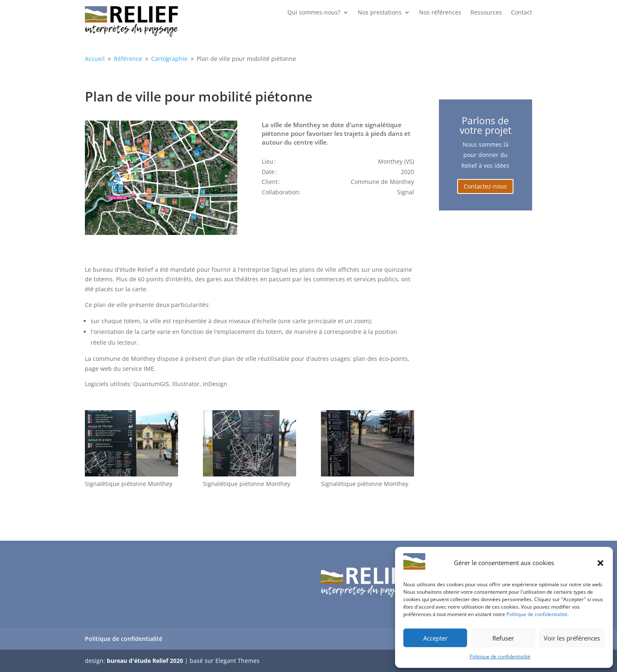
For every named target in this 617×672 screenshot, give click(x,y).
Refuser (503, 638)
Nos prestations (380, 13)
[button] (600, 563)
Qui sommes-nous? (314, 13)
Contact (522, 13)
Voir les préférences (572, 638)
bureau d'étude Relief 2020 (145, 661)
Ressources (486, 13)
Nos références (440, 13)
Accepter (435, 638)
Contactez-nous (485, 186)
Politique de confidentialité (537, 614)
